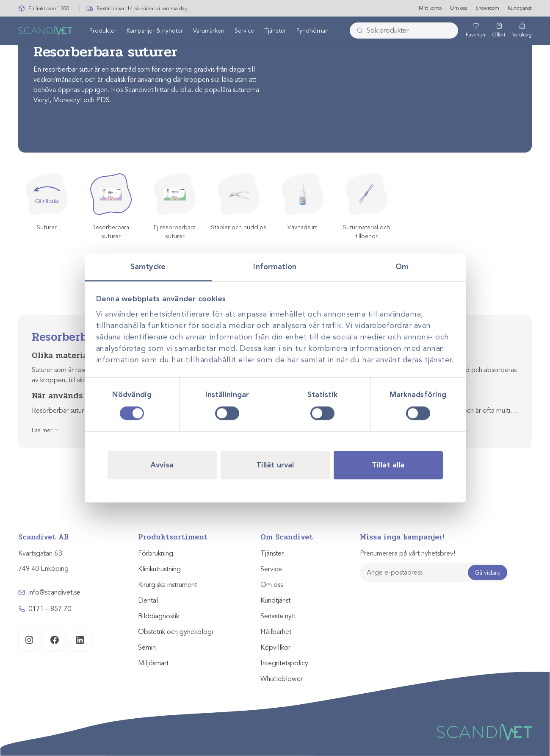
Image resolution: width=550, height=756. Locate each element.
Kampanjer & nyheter (155, 31)
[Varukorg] (522, 31)
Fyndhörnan (312, 31)
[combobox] (404, 31)
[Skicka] (357, 31)
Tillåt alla (388, 465)
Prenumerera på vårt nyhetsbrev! (408, 553)
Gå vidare (488, 573)
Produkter (103, 31)
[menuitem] (103, 31)
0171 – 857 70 (50, 609)
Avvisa (162, 465)
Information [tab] (275, 267)
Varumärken (209, 31)
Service (244, 31)
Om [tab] (402, 267)
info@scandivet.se (54, 592)
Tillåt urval (275, 465)
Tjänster (275, 31)
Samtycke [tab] (148, 267)
